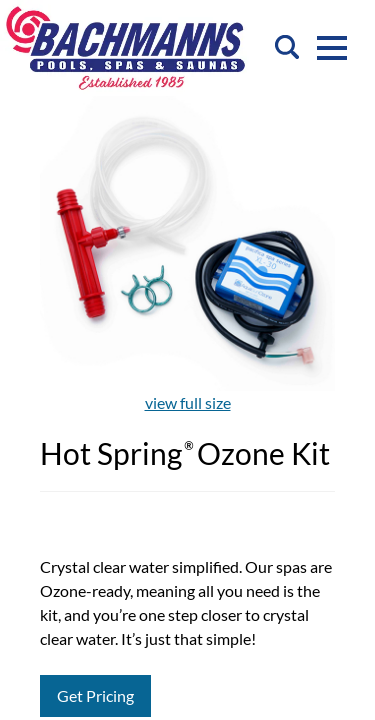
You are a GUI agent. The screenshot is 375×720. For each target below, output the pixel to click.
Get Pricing (95, 695)
